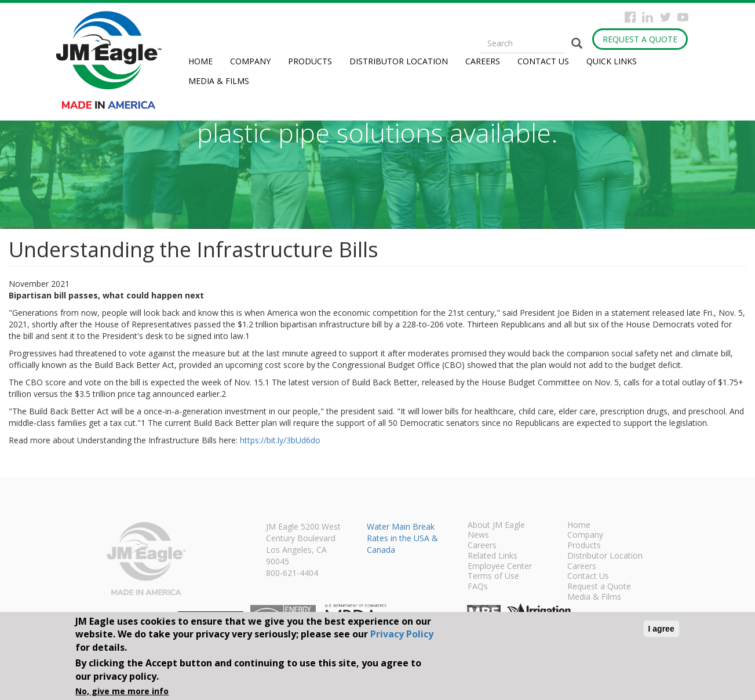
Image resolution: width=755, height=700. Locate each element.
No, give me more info (122, 691)
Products (310, 61)
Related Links (493, 556)
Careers (483, 61)
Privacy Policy (402, 634)
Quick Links (612, 61)
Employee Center (500, 567)
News (478, 535)
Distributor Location (399, 61)
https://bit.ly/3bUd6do (280, 440)
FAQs (478, 587)
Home (200, 61)
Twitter (665, 17)
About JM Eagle (496, 526)
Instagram (648, 17)
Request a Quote (640, 39)
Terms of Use (493, 577)
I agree (661, 629)
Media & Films (219, 81)
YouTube (683, 17)
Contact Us (543, 61)
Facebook (630, 17)
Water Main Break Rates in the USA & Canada (402, 538)
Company (250, 61)
